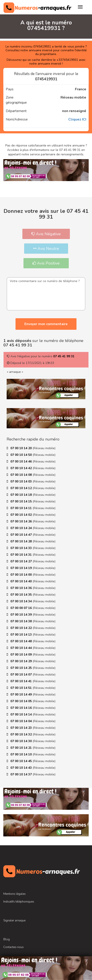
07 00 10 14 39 (22, 615)
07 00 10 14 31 (22, 555)
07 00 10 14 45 (22, 761)
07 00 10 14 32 (22, 734)
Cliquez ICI (77, 119)
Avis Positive (46, 263)
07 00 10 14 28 (22, 541)
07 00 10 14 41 (22, 681)
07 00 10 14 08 (22, 475)
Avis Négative (46, 234)
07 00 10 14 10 (22, 754)
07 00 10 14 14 (22, 714)
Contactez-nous (14, 947)
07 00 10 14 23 (22, 728)
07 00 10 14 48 (22, 641)
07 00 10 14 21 (22, 748)
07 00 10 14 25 (22, 668)
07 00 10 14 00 (22, 575)
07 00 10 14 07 (22, 675)
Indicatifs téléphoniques (19, 902)
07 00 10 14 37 (22, 774)
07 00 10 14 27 (22, 561)
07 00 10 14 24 (22, 528)
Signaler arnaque (14, 921)
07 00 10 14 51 (22, 688)
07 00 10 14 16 (22, 708)
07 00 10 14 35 (22, 595)
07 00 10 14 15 (22, 501)
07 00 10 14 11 (22, 508)
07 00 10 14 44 (22, 648)
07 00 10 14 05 (22, 701)
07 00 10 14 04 (22, 721)
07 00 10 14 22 (22, 628)
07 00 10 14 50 (22, 455)
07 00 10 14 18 (22, 495)
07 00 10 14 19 (22, 568)
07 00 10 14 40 (22, 581)
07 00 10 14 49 (22, 694)
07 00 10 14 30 (22, 741)
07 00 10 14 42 (22, 468)
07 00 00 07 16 (22, 608)
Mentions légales (15, 894)
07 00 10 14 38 (22, 621)
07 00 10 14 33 (22, 548)
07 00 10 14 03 (22, 481)
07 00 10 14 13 (22, 635)
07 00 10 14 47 (22, 535)
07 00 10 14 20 (22, 448)
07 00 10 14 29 (22, 661)
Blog (7, 939)
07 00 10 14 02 (22, 515)
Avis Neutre (46, 249)
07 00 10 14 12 (22, 488)
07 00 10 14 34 (22, 601)
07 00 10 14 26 (22, 521)
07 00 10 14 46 (22, 461)
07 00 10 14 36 (22, 588)
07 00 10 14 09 (22, 655)
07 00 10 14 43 (22, 768)
